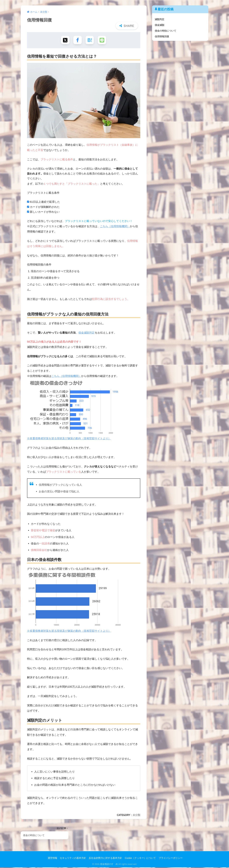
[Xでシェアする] (65, 40)
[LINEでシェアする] (103, 40)
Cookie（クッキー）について (140, 859)
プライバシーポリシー (171, 859)
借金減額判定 (87, 333)
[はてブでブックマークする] (90, 40)
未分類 (136, 815)
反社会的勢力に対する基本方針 (105, 859)
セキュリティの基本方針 (73, 859)
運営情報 (52, 859)
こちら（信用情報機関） (115, 227)
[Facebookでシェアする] (77, 40)
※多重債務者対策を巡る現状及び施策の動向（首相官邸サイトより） (69, 439)
